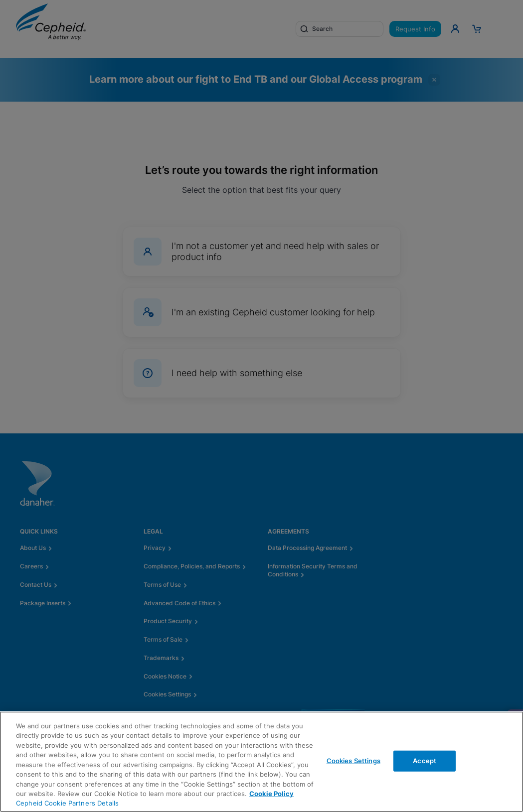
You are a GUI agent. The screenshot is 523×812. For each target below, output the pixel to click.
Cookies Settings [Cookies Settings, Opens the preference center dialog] (353, 761)
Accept (425, 761)
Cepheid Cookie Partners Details (67, 803)
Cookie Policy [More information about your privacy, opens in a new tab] (271, 794)
